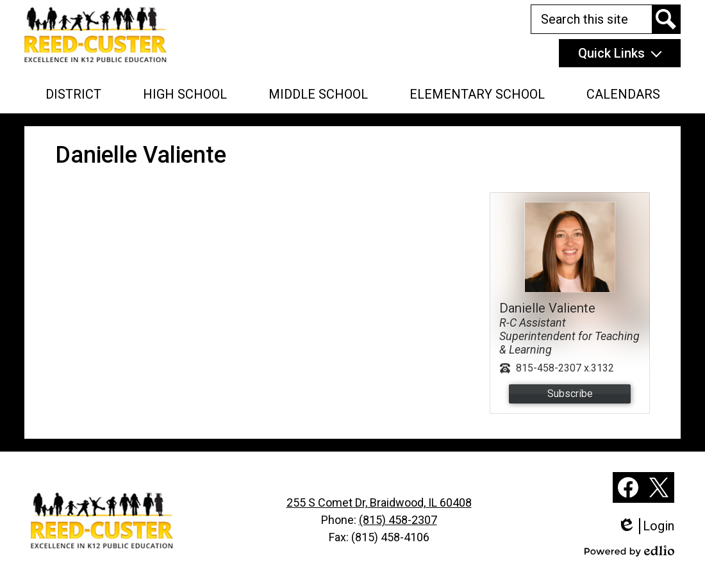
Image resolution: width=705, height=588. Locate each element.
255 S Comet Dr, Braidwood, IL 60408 (379, 502)
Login (646, 526)
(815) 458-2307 (398, 520)
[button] (73, 94)
